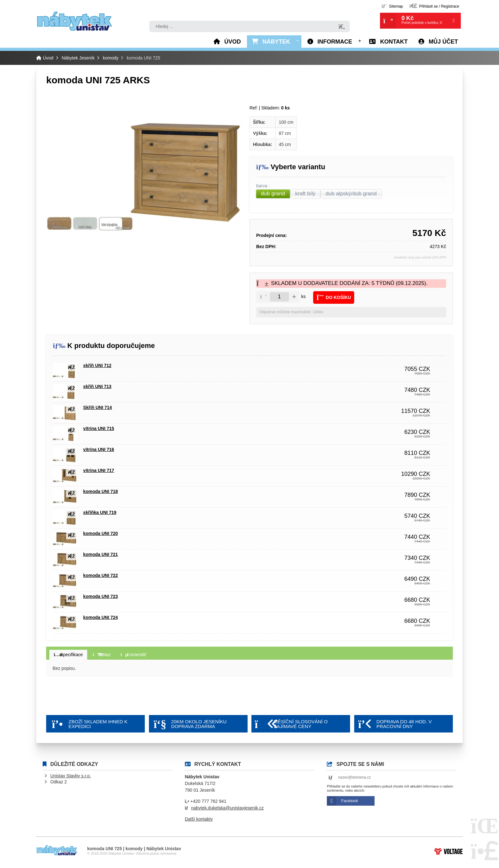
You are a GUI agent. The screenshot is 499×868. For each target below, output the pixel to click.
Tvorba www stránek (448, 851)
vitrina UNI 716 (98, 449)
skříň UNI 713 (97, 386)
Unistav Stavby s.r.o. (71, 776)
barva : (264, 186)
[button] (434, 6)
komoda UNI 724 (100, 617)
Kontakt (394, 42)
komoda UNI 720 (100, 533)
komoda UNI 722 (100, 575)
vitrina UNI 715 (98, 428)
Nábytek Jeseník (78, 58)
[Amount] (279, 297)
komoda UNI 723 (100, 596)
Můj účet (443, 42)
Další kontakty (199, 819)
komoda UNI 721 (100, 554)
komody (111, 58)
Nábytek (276, 42)
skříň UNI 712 (97, 365)
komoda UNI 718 (100, 491)
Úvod (74, 21)
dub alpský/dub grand (351, 194)
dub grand (273, 194)
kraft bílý (305, 194)
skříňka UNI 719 (100, 512)
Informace (335, 42)
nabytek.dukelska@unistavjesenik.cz (227, 808)
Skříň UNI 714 (97, 407)
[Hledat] (342, 27)
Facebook (350, 801)
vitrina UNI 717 (98, 470)
